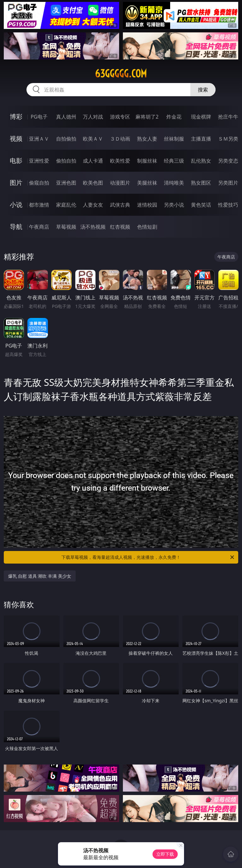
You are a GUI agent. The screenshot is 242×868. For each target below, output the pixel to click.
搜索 (203, 90)
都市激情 (39, 205)
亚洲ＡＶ (39, 139)
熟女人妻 (147, 139)
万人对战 (93, 117)
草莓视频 (66, 227)
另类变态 (228, 161)
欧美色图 (93, 183)
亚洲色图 (66, 183)
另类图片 (228, 183)
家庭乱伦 (66, 205)
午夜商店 (39, 227)
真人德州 (66, 117)
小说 (16, 205)
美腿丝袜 (147, 183)
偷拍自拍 (66, 161)
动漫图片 (120, 183)
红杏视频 (120, 227)
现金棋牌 (201, 117)
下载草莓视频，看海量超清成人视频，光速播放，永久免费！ (148, 557)
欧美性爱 (120, 161)
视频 (16, 139)
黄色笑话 (201, 205)
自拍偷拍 (66, 139)
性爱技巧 (228, 205)
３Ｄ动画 (120, 139)
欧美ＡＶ (93, 139)
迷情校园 (147, 205)
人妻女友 (93, 205)
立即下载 (165, 854)
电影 (16, 161)
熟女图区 (201, 183)
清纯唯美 (174, 183)
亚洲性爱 (39, 161)
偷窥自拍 (39, 183)
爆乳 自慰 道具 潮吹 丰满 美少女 (40, 576)
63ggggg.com (121, 74)
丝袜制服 (174, 139)
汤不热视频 (93, 227)
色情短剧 (147, 227)
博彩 (16, 117)
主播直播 (201, 139)
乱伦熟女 (201, 161)
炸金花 (174, 117)
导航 (16, 227)
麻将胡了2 (147, 117)
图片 (16, 183)
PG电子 (39, 117)
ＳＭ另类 (228, 139)
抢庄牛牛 (228, 117)
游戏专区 (120, 117)
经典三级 (174, 161)
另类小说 (174, 205)
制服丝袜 (147, 161)
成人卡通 (93, 161)
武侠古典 (120, 205)
